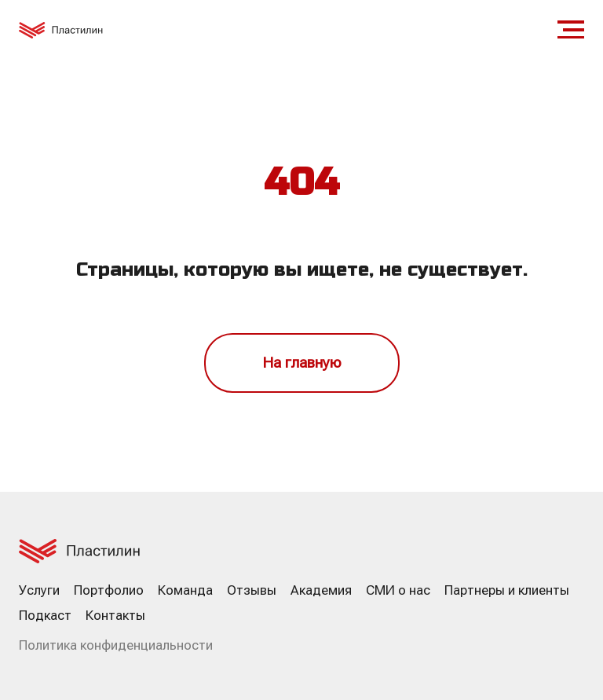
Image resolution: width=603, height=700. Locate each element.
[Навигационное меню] (571, 30)
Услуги (39, 590)
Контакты (115, 615)
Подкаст (45, 615)
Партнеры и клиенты (507, 590)
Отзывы (252, 590)
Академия (321, 590)
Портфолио (109, 590)
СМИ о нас (398, 590)
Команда (185, 590)
